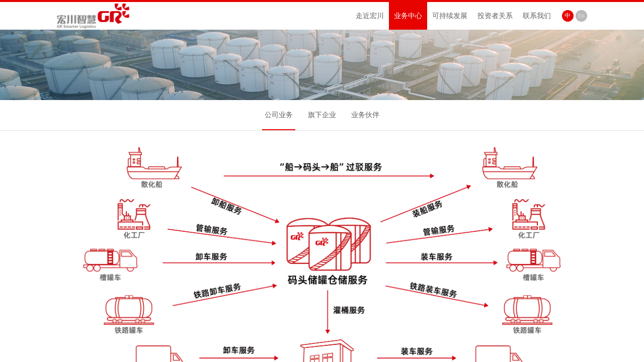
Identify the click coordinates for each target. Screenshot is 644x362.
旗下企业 (322, 115)
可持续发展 (450, 16)
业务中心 (408, 16)
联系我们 (537, 16)
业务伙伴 (365, 115)
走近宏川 (370, 16)
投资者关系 (495, 16)
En (581, 16)
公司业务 (279, 115)
